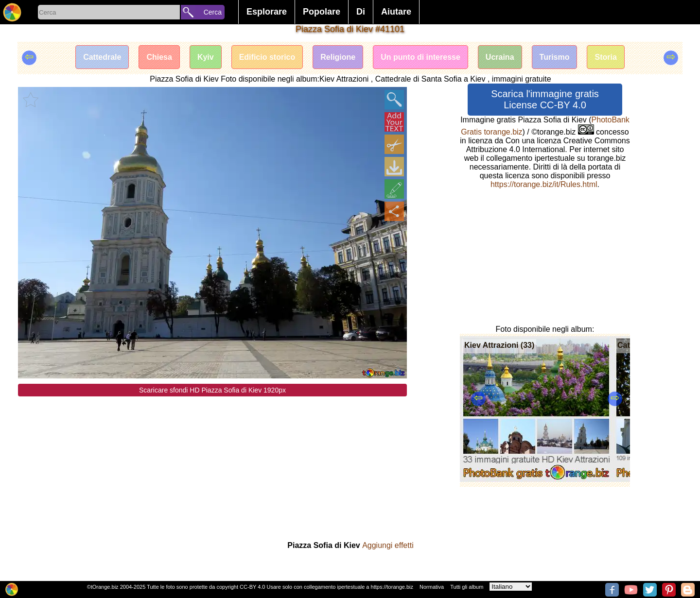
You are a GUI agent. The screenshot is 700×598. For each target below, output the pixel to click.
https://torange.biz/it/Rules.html (544, 184)
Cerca (213, 12)
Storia (605, 57)
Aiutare (396, 12)
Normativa (432, 587)
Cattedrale (102, 57)
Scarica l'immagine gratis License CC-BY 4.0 (545, 99)
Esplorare (267, 12)
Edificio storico (267, 57)
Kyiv (206, 57)
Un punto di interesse (420, 57)
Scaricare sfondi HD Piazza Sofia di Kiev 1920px (212, 390)
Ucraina (500, 57)
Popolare (322, 12)
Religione (338, 57)
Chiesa (159, 57)
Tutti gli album (467, 587)
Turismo (555, 57)
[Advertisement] (212, 464)
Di (361, 12)
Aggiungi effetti (388, 545)
